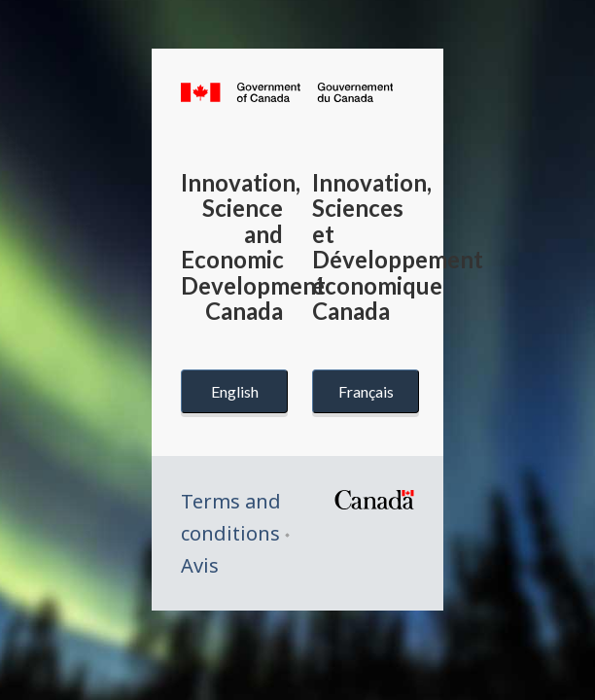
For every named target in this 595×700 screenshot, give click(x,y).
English (235, 391)
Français (366, 391)
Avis (200, 565)
